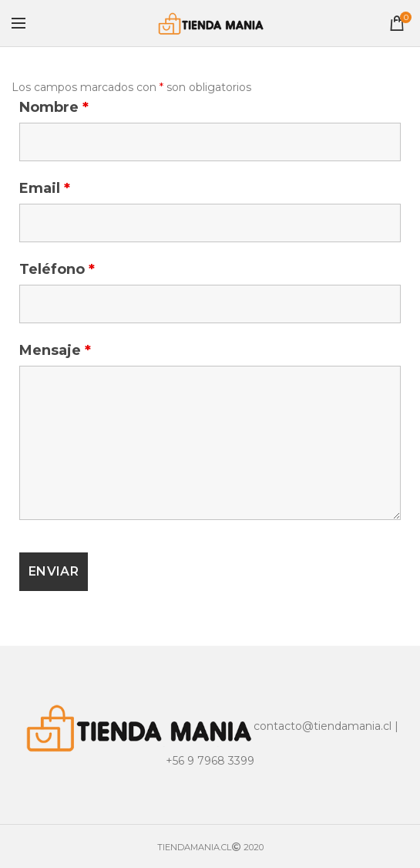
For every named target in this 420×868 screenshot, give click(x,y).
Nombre (54, 107)
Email (45, 188)
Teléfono (57, 269)
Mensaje (55, 350)
